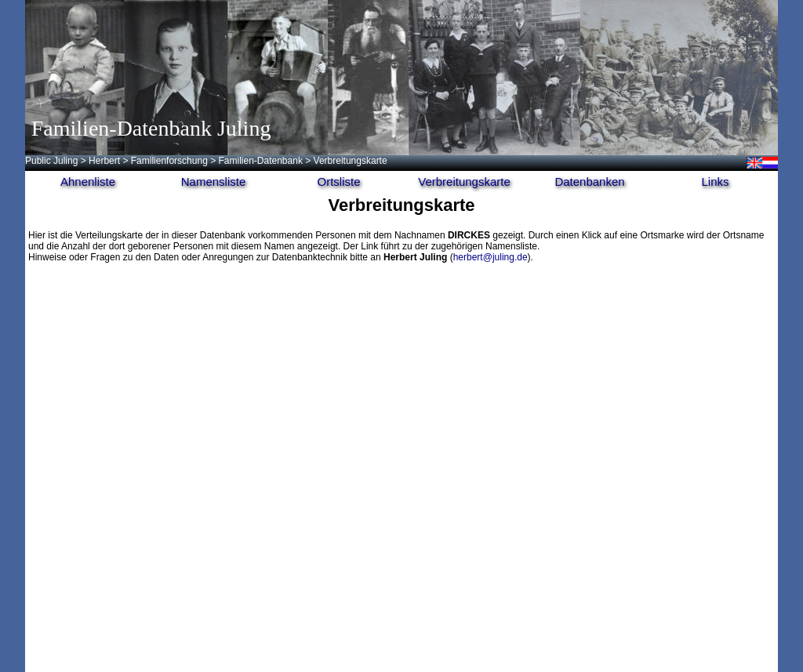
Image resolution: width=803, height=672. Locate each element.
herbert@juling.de (491, 257)
